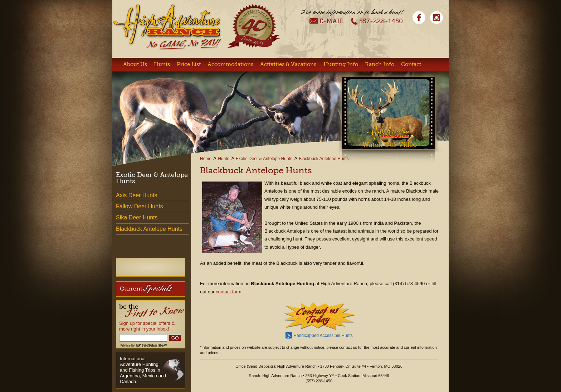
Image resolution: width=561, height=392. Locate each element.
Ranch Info (380, 64)
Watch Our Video (390, 145)
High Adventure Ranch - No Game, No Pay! (167, 27)
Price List (189, 64)
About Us (135, 64)
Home (206, 159)
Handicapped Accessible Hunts (319, 335)
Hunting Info (341, 64)
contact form (229, 292)
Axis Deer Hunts (137, 195)
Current (146, 288)
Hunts (162, 64)
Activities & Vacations (288, 64)
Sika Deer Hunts (137, 217)
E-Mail (326, 21)
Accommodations (230, 64)
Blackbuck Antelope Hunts (324, 159)
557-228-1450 (377, 21)
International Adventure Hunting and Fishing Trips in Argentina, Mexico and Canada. (143, 370)
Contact (411, 64)
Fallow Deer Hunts (140, 206)
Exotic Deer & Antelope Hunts (264, 159)
